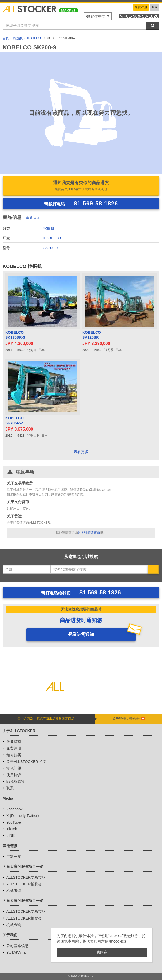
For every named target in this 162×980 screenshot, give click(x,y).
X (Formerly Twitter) (23, 816)
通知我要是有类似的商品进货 (81, 186)
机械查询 (14, 891)
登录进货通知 (81, 634)
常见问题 (14, 768)
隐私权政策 (16, 781)
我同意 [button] (102, 952)
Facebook (14, 809)
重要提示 (33, 218)
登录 (155, 7)
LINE (10, 835)
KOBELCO (52, 238)
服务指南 (14, 742)
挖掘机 (49, 228)
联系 (10, 788)
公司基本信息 (17, 946)
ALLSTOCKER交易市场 (26, 877)
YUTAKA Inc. (17, 952)
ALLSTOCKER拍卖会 (24, 884)
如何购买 (14, 755)
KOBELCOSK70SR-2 (15, 421)
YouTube (14, 822)
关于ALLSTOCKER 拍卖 (26, 762)
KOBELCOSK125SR (92, 335)
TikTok (12, 829)
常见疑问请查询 (89, 533)
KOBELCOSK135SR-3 (15, 335)
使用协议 (14, 775)
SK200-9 (50, 248)
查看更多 (81, 452)
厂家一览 (14, 857)
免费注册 (141, 7)
